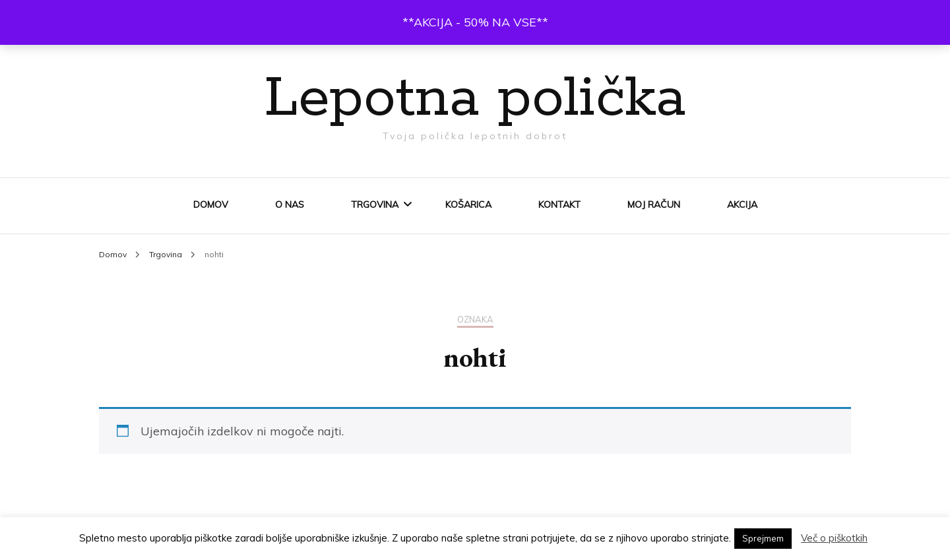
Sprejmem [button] (763, 538)
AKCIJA (742, 204)
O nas (290, 204)
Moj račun (654, 204)
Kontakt (559, 204)
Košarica (468, 204)
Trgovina (375, 204)
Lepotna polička (475, 99)
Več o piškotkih (834, 538)
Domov (211, 204)
